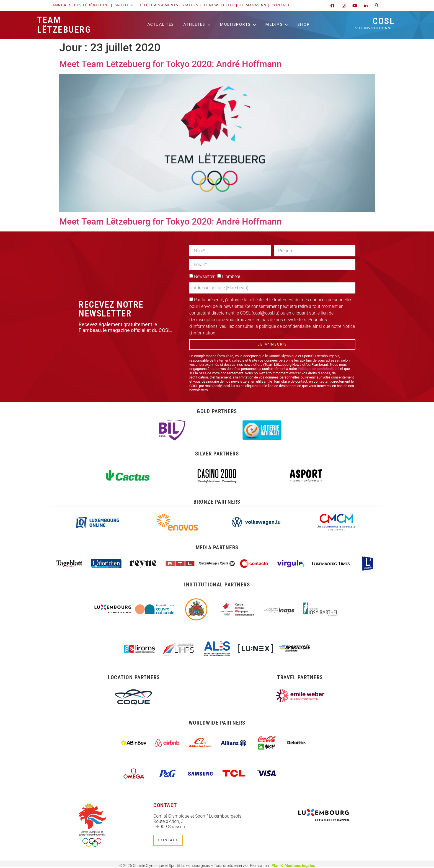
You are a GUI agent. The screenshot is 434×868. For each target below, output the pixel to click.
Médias (277, 25)
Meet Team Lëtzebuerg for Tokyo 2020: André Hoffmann (170, 64)
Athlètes (197, 25)
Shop (303, 25)
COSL (375, 23)
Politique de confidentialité (319, 369)
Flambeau (232, 276)
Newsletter (204, 276)
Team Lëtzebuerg (64, 25)
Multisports (238, 25)
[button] (377, 6)
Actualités (161, 25)
